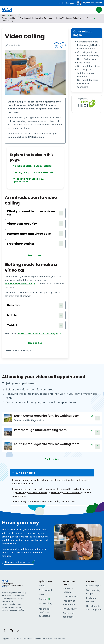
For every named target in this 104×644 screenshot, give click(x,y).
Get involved (45, 590)
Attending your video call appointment (28, 180)
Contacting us (93, 586)
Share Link (12, 45)
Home (5, 16)
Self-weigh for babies (88, 66)
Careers (43, 599)
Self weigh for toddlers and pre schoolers (86, 73)
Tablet (35, 325)
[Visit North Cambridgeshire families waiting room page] (54, 416)
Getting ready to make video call (33, 172)
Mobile (35, 315)
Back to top (35, 255)
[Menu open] (99, 10)
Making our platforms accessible (45, 612)
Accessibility (45, 603)
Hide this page (66, 3)
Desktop (35, 305)
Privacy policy (70, 609)
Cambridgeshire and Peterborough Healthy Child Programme (89, 45)
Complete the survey (18, 562)
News (42, 595)
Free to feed (84, 63)
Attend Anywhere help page (73, 480)
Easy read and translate (90, 3)
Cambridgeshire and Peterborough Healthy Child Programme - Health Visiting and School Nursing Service (48, 18)
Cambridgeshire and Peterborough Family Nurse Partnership (88, 56)
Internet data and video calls (35, 234)
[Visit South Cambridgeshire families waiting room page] (54, 445)
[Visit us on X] (18, 631)
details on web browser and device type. (37, 333)
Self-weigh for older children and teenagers (88, 84)
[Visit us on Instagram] (11, 631)
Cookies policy (70, 596)
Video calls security (35, 224)
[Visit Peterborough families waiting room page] (54, 431)
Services (14, 16)
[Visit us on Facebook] (4, 631)
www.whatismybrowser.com (19, 284)
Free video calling (35, 244)
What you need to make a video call (35, 213)
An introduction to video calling (32, 166)
